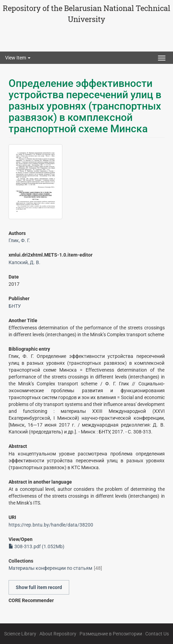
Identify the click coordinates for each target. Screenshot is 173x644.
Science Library (20, 634)
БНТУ (15, 306)
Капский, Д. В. (24, 262)
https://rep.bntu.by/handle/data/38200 (51, 525)
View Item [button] (18, 58)
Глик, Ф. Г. (19, 240)
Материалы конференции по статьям (50, 568)
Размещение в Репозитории (111, 634)
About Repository (58, 634)
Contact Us (157, 634)
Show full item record (39, 587)
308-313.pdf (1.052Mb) (36, 546)
